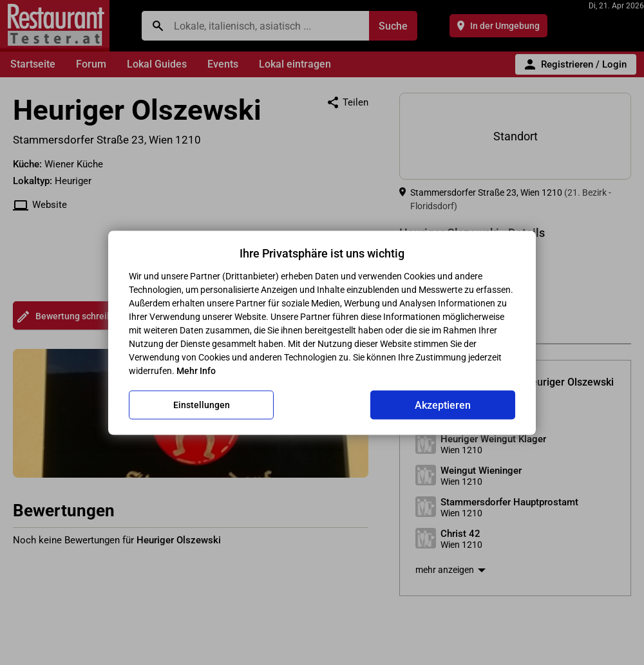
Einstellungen (202, 405)
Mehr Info (196, 370)
